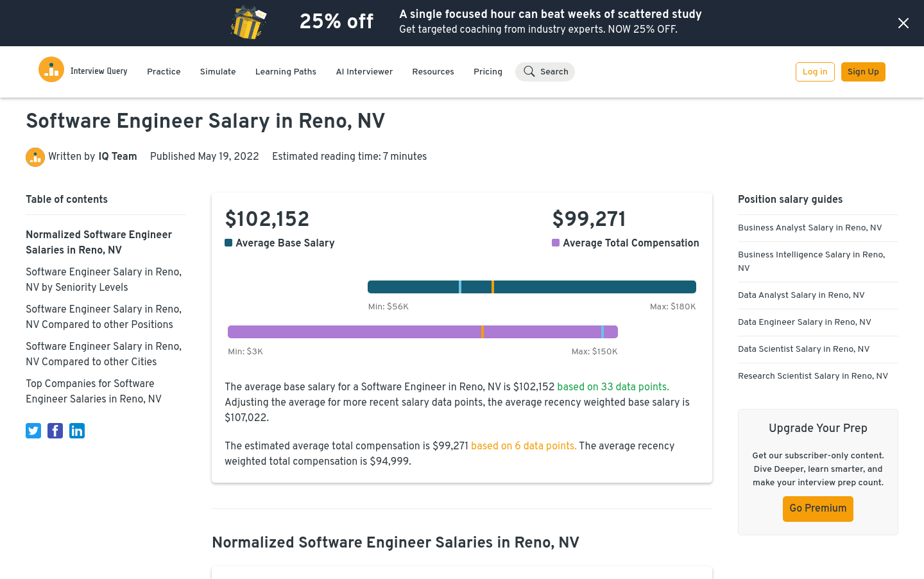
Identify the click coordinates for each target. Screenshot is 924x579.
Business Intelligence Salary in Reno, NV (811, 262)
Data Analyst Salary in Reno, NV (801, 296)
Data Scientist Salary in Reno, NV (804, 350)
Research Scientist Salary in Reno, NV (813, 376)
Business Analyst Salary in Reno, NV (810, 228)
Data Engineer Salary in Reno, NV (805, 323)
